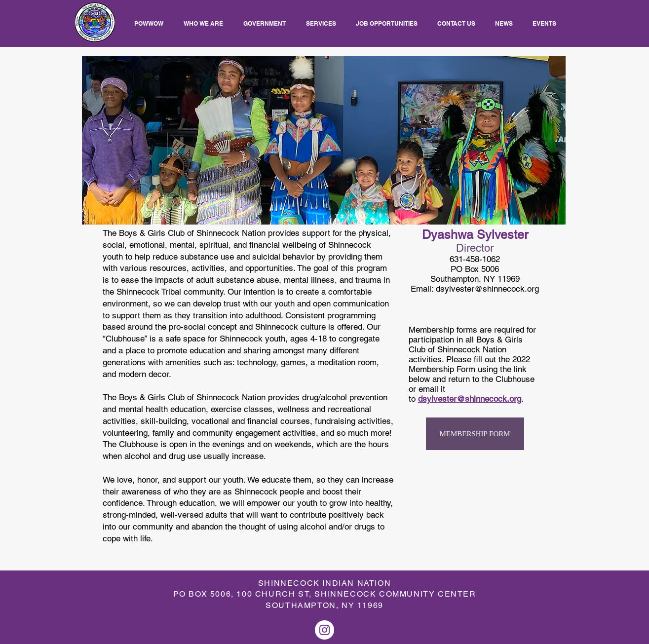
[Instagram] (324, 630)
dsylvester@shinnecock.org (487, 289)
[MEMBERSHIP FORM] (475, 434)
